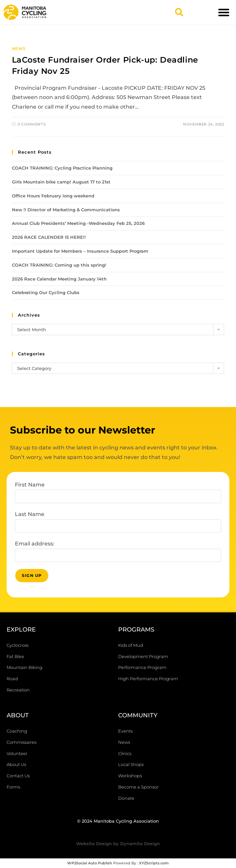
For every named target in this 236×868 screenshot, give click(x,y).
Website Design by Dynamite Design (118, 843)
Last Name (30, 514)
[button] (179, 12)
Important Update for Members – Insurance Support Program (80, 251)
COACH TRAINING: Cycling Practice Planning (62, 168)
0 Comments (32, 124)
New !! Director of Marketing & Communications (66, 210)
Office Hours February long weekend (53, 196)
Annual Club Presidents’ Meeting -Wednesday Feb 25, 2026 (78, 223)
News (19, 49)
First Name (30, 485)
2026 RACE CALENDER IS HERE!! (49, 237)
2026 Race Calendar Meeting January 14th (59, 279)
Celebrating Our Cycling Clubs (46, 292)
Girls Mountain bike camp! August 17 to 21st (61, 182)
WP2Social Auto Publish (90, 863)
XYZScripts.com (154, 863)
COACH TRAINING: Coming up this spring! (59, 265)
